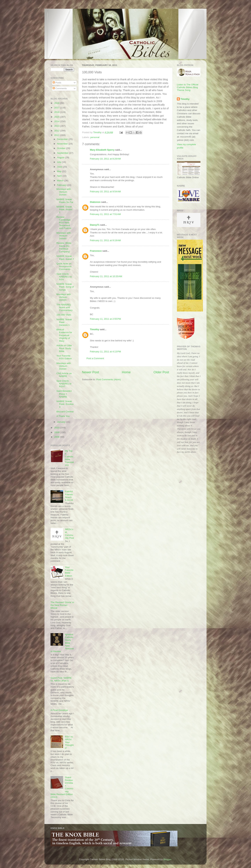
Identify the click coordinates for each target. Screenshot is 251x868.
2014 (57, 121)
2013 (57, 126)
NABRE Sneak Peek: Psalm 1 (64, 209)
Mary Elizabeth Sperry (102, 150)
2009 (57, 432)
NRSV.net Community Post (69, 534)
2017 (57, 108)
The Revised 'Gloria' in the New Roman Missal (62, 605)
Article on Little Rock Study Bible (64, 348)
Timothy (94, 329)
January (62, 422)
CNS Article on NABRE (64, 375)
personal (95, 137)
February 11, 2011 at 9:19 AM (105, 240)
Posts (57, 83)
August (61, 157)
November (63, 144)
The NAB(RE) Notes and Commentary (64, 307)
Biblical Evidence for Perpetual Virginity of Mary (64, 335)
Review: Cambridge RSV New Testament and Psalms (64, 223)
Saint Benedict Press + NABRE (64, 394)
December (63, 139)
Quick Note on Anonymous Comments (64, 266)
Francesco (96, 251)
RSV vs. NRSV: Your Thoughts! (69, 742)
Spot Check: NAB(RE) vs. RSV (64, 277)
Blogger (167, 859)
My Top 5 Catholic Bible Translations (69, 458)
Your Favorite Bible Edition (69, 572)
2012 (57, 131)
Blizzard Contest (65, 412)
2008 (57, 437)
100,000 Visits (64, 315)
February (62, 185)
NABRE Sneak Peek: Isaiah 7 (65, 257)
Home (126, 372)
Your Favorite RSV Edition (64, 357)
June (60, 167)
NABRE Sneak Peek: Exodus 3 (65, 404)
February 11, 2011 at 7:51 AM (105, 214)
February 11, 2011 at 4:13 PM (105, 352)
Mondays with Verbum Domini (64, 192)
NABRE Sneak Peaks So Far (65, 201)
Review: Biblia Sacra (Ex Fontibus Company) (64, 247)
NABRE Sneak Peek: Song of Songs (65, 287)
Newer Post (90, 372)
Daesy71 (95, 225)
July (59, 162)
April (60, 176)
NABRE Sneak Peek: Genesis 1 (64, 322)
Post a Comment (95, 358)
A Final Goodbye (59, 710)
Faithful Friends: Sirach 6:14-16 (69, 496)
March (61, 181)
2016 (57, 112)
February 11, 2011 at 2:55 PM (105, 319)
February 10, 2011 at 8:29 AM (105, 159)
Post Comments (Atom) (109, 379)
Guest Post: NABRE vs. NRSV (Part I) (61, 679)
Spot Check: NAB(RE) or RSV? (64, 384)
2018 (57, 103)
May (60, 171)
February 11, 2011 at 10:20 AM (106, 276)
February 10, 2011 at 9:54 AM (105, 192)
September (63, 153)
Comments (60, 88)
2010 (57, 428)
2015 (57, 117)
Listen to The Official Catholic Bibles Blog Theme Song (188, 87)
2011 (57, 135)
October (62, 148)
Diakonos (95, 202)
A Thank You (63, 416)
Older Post (161, 372)
